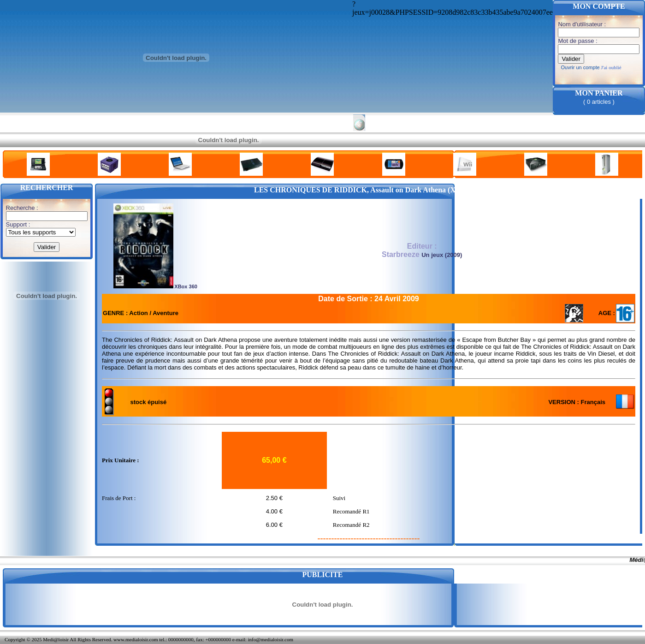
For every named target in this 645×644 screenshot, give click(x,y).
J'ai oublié (611, 67)
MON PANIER (599, 93)
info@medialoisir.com (271, 639)
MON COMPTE (599, 6)
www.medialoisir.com (136, 639)
